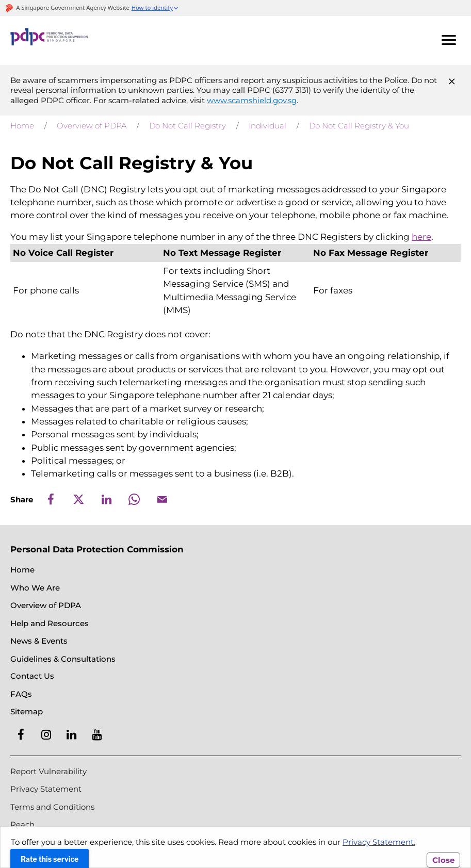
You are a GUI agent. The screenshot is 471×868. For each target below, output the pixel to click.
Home (22, 126)
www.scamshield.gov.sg (252, 100)
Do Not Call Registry (188, 126)
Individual (267, 126)
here (421, 237)
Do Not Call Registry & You (359, 126)
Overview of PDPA (92, 126)
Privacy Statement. (379, 842)
